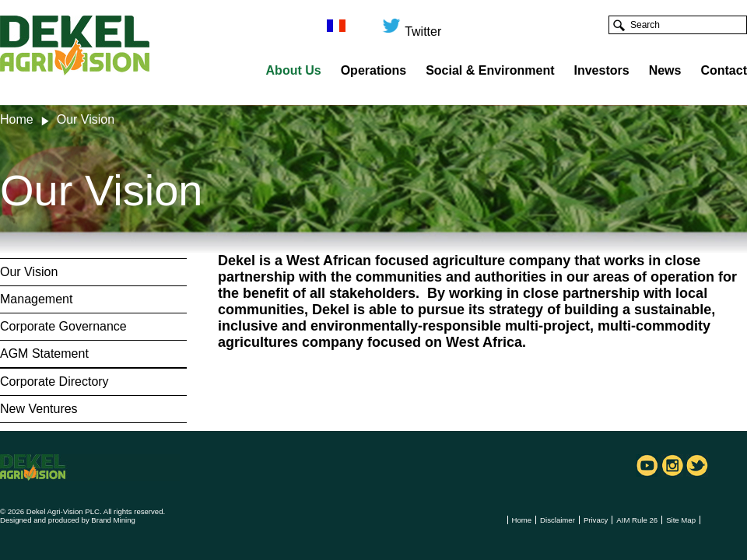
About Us (294, 70)
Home (17, 119)
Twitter (411, 25)
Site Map (681, 520)
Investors (602, 70)
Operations (373, 70)
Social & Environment (490, 70)
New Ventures (39, 409)
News (665, 70)
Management (36, 299)
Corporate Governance (63, 326)
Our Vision (29, 272)
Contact (724, 70)
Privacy (596, 520)
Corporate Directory (54, 381)
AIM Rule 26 (637, 520)
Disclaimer (558, 520)
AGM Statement (44, 353)
